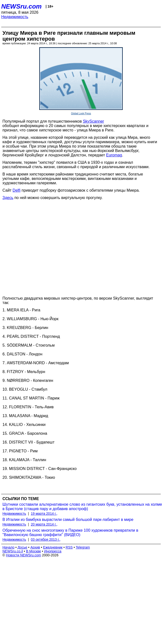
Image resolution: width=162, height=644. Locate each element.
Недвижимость (15, 17)
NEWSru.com (21, 6)
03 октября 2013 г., (46, 539)
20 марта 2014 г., (44, 524)
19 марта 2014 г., (44, 514)
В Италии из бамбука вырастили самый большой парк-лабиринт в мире (68, 520)
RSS (69, 547)
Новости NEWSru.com (23, 555)
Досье (22, 547)
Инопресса (53, 551)
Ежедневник (53, 547)
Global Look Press (81, 113)
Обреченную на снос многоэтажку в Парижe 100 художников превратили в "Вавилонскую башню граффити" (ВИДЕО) (70, 533)
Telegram (83, 547)
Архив (35, 547)
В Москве (34, 551)
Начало (8, 547)
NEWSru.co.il (13, 551)
